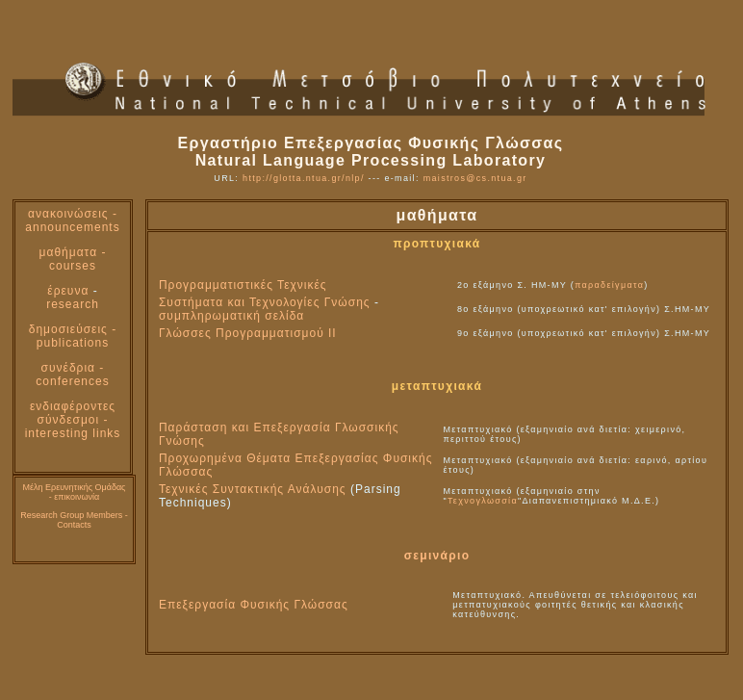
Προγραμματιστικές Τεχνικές (243, 285)
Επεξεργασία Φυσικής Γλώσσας (254, 605)
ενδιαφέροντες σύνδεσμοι (73, 413)
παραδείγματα (609, 285)
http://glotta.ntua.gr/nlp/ (304, 178)
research (73, 304)
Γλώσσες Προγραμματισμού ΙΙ (248, 333)
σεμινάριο (437, 556)
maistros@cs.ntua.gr (475, 178)
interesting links (73, 433)
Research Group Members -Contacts (74, 520)
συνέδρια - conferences (72, 375)
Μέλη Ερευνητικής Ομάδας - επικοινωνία (75, 492)
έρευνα (68, 291)
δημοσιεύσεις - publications (73, 336)
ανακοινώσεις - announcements (72, 220)
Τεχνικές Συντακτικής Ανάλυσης (253, 489)
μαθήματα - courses (73, 259)
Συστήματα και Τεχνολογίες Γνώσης (265, 302)
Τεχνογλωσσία (483, 501)
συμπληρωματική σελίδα (231, 316)
